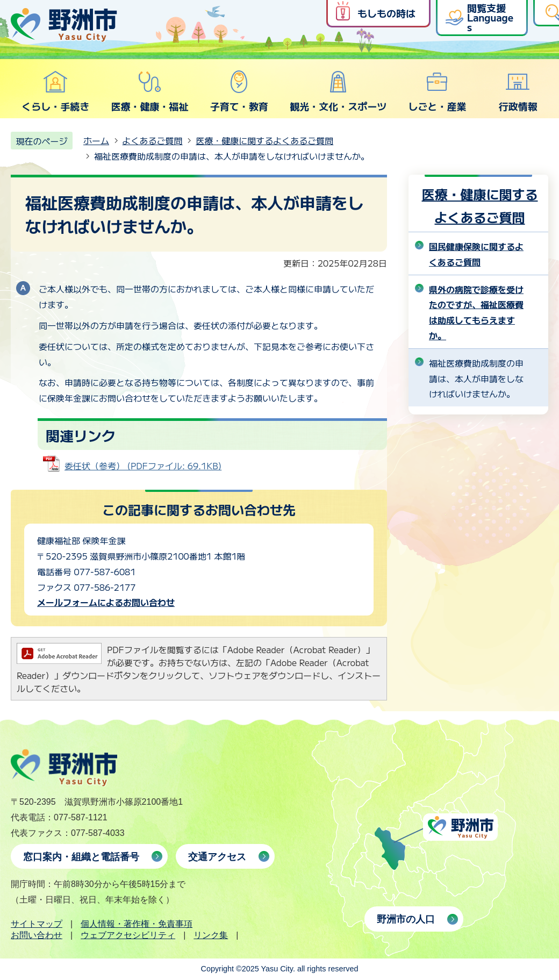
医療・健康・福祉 (149, 91)
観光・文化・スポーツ (338, 91)
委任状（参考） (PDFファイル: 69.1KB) (143, 466)
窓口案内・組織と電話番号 (81, 857)
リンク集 (211, 935)
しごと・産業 (437, 91)
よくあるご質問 (153, 140)
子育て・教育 (239, 91)
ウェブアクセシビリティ (128, 935)
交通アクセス (217, 857)
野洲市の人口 (406, 919)
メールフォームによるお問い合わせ (106, 602)
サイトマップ (37, 924)
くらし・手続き (55, 91)
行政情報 (518, 91)
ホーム (96, 140)
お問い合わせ (37, 935)
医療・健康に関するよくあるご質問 (264, 140)
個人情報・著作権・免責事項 (137, 924)
